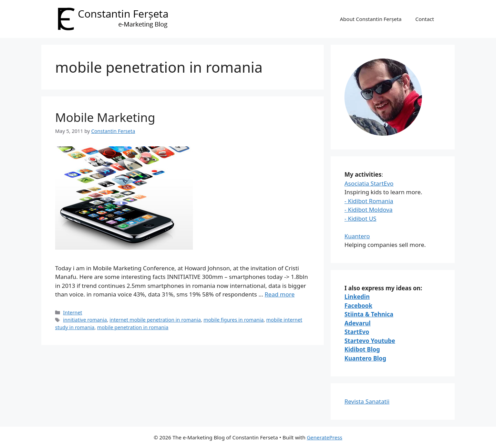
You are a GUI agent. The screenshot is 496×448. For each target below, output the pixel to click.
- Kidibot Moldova (369, 210)
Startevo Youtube (370, 341)
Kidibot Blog (362, 349)
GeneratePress (325, 437)
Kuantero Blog (365, 358)
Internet (73, 312)
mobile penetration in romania (133, 327)
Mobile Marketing (105, 117)
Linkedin (357, 297)
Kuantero (357, 236)
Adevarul (358, 323)
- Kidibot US (360, 218)
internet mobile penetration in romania (155, 320)
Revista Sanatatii (367, 401)
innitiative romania (85, 320)
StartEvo (357, 332)
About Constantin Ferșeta (371, 19)
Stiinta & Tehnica (369, 314)
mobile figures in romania (234, 320)
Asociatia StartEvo (369, 183)
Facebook (358, 306)
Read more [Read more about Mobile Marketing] (280, 294)
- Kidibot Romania (369, 201)
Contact (425, 19)
